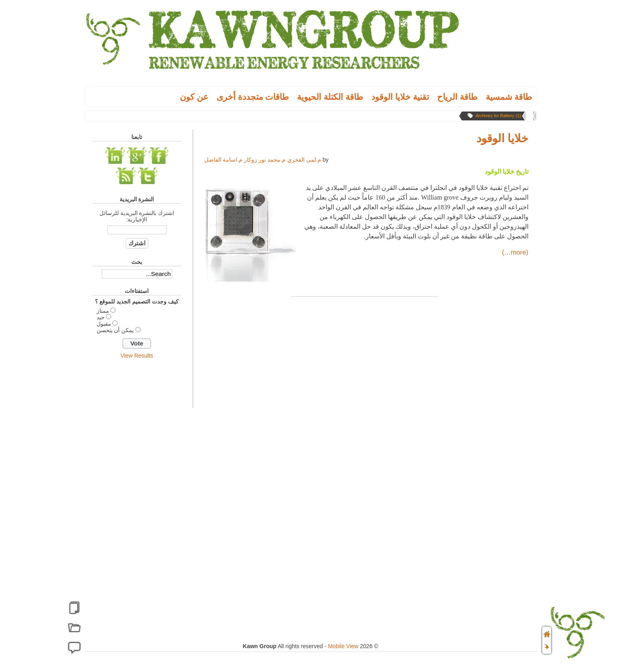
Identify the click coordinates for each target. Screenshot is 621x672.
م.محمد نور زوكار (265, 160)
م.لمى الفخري (304, 160)
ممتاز (103, 311)
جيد (101, 317)
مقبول (104, 324)
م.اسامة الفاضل (224, 160)
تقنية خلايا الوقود (400, 97)
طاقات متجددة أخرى (253, 97)
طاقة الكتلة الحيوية (330, 97)
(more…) (515, 252)
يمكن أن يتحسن (115, 330)
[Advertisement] (137, 490)
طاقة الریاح (457, 97)
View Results (137, 356)
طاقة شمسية (509, 97)
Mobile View (343, 646)
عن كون (194, 97)
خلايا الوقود (502, 138)
